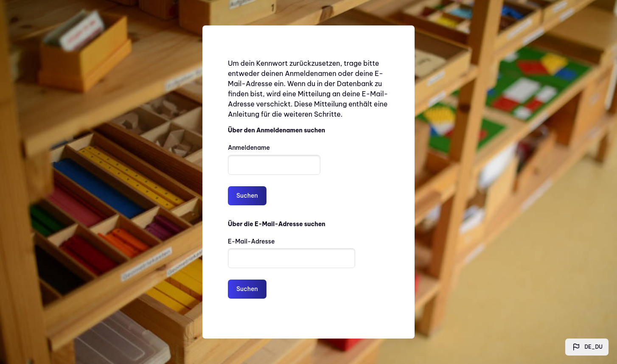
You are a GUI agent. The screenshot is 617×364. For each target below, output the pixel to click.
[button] (587, 347)
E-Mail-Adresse (251, 241)
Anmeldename (249, 148)
